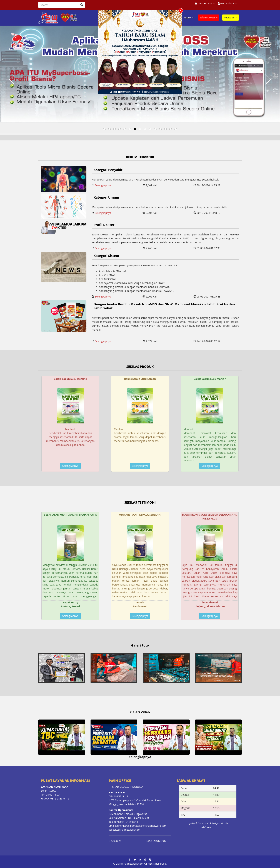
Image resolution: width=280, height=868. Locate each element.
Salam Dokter (209, 17)
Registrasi (231, 17)
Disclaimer (115, 841)
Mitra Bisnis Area (206, 3)
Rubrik (188, 17)
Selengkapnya (103, 185)
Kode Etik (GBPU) (156, 841)
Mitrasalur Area (229, 3)
